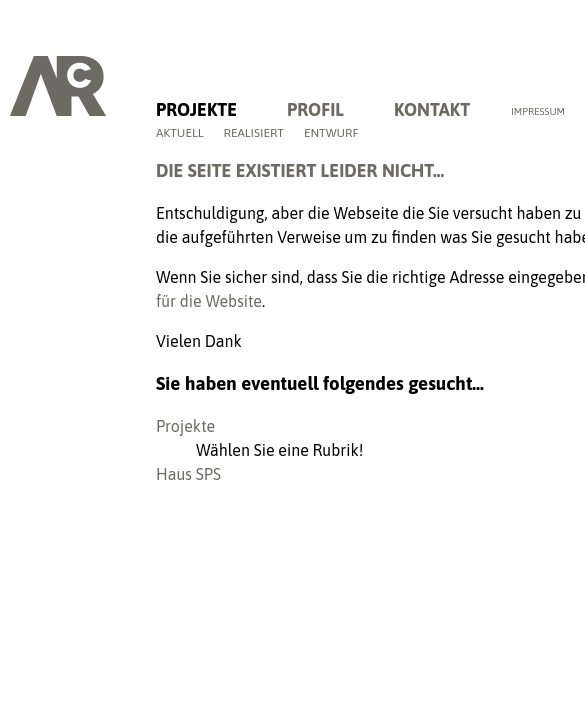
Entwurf (331, 133)
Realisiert (254, 133)
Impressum (538, 111)
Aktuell (180, 133)
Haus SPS (188, 474)
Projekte (196, 109)
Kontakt (432, 109)
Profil (315, 109)
